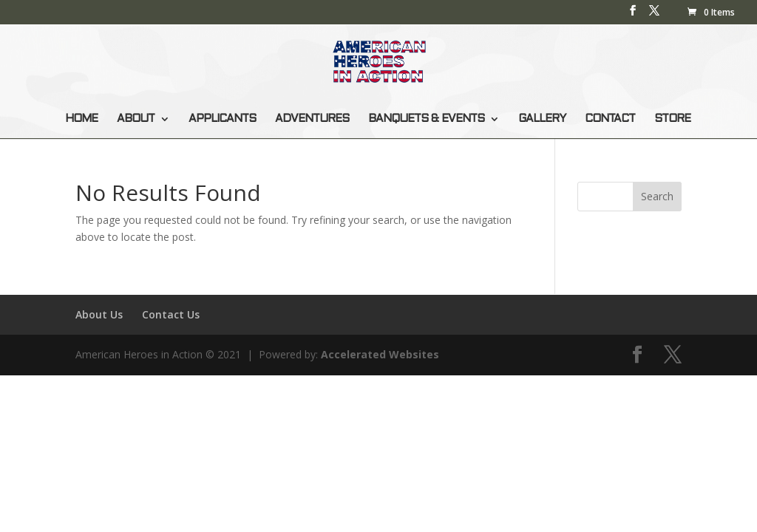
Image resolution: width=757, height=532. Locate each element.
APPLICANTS (222, 119)
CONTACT (610, 119)
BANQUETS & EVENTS (426, 119)
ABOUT (136, 119)
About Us (99, 314)
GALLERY (542, 119)
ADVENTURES (312, 119)
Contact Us (171, 314)
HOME (81, 119)
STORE (672, 119)
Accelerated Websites (380, 354)
